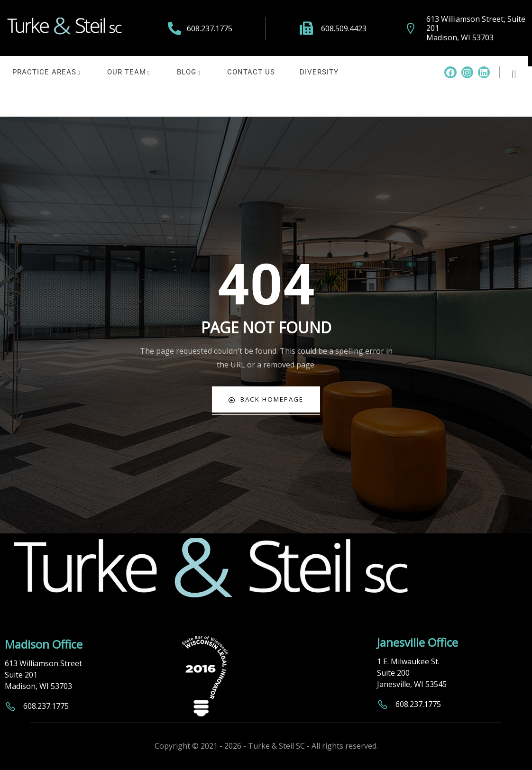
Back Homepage (266, 399)
